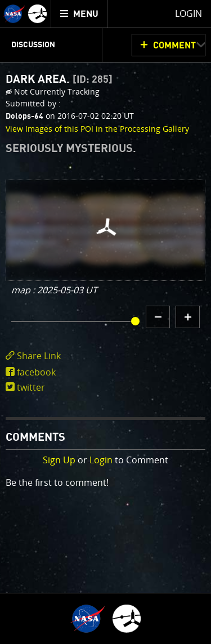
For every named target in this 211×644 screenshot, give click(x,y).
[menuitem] (80, 14)
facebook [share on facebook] (36, 372)
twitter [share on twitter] (31, 387)
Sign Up (59, 460)
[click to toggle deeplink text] (105, 356)
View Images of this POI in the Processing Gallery (97, 129)
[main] (105, 322)
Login (101, 460)
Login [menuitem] (188, 14)
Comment (174, 46)
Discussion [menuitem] (33, 45)
